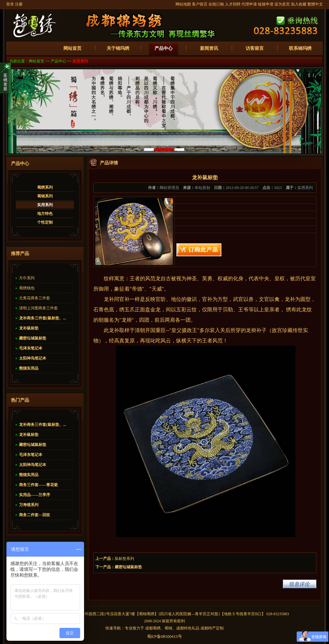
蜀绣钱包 (27, 288)
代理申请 (249, 4)
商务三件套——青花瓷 (38, 485)
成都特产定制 (212, 628)
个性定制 (45, 222)
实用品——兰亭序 (35, 495)
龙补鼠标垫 (29, 328)
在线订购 (216, 4)
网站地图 (183, 4)
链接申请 (266, 4)
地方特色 (45, 214)
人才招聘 (233, 4)
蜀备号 (165, 636)
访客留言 (255, 48)
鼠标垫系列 (124, 559)
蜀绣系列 (45, 187)
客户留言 (200, 4)
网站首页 (72, 48)
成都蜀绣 (153, 628)
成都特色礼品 (188, 628)
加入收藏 (299, 4)
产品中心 (164, 48)
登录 (10, 4)
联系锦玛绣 (300, 48)
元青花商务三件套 (35, 298)
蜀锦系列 (45, 196)
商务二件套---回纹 (35, 515)
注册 (19, 4)
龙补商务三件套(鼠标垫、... (42, 318)
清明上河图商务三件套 (38, 308)
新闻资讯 (209, 48)
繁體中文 (315, 4)
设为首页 (282, 4)
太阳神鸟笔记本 (33, 358)
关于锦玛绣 (118, 48)
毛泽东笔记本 (31, 348)
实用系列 (80, 61)
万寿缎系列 (29, 505)
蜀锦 (143, 614)
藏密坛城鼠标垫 (33, 338)
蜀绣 (151, 614)
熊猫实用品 (29, 368)
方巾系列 (27, 278)
